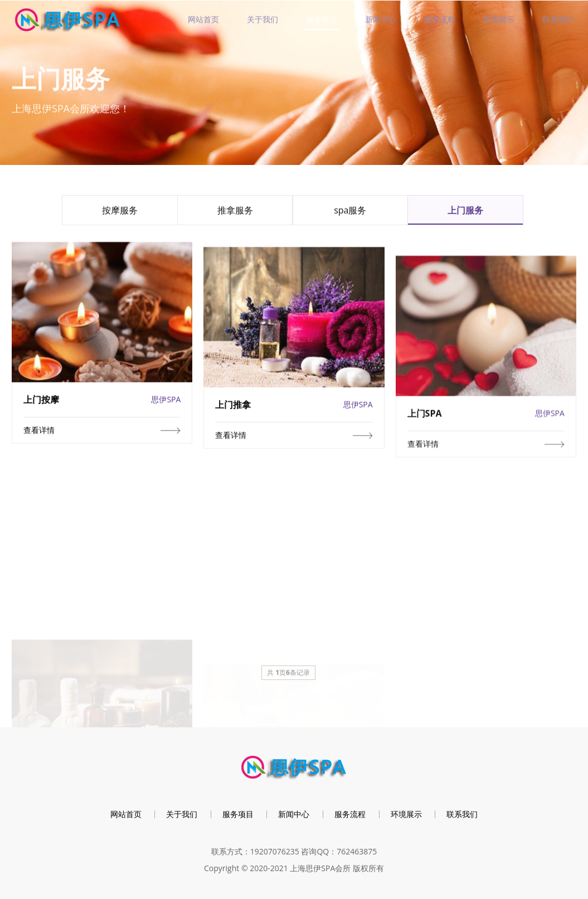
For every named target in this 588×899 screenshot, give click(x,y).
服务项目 (322, 19)
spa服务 (350, 213)
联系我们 (558, 19)
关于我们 (263, 19)
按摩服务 (120, 213)
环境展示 (499, 19)
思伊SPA (166, 407)
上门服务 (465, 213)
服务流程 (440, 19)
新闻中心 (381, 19)
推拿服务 (235, 213)
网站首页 (203, 19)
